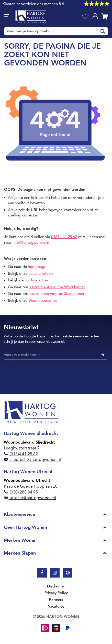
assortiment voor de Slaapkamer (57, 294)
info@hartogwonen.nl (31, 242)
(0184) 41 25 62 (21, 454)
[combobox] (56, 31)
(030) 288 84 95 (21, 492)
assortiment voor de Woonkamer (57, 287)
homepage (37, 267)
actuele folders (41, 273)
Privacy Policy (56, 593)
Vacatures (56, 606)
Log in (96, 16)
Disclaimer (56, 586)
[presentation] (43, 375)
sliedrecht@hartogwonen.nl (32, 460)
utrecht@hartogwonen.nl (30, 498)
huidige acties (36, 280)
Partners (56, 600)
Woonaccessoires (43, 300)
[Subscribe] (102, 355)
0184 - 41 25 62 (64, 237)
